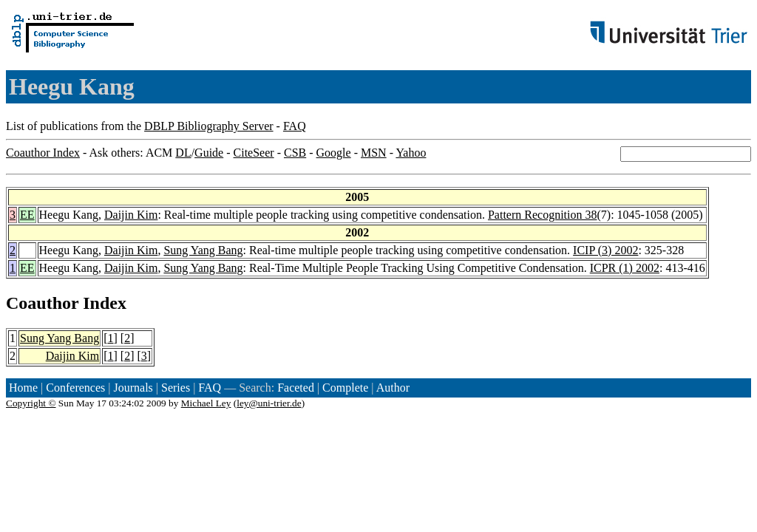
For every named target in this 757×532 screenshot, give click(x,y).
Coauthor (42, 303)
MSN (374, 153)
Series (176, 388)
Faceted (296, 388)
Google (334, 153)
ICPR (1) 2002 (625, 268)
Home (23, 388)
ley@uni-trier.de (269, 403)
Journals (133, 388)
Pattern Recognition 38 (543, 215)
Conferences (75, 388)
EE (27, 215)
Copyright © (31, 403)
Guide (209, 153)
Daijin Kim (131, 215)
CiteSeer (254, 153)
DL (183, 153)
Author (393, 388)
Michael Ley (206, 403)
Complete (345, 388)
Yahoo (411, 153)
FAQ (295, 126)
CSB (295, 153)
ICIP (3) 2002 (605, 250)
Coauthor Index (43, 153)
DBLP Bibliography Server (209, 126)
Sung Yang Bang (203, 250)
